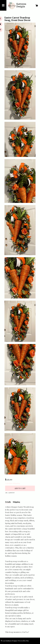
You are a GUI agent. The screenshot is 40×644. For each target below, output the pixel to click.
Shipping (16, 502)
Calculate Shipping (13, 483)
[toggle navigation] (3, 5)
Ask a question (10, 493)
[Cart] (37, 6)
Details (8, 502)
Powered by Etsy (23, 641)
